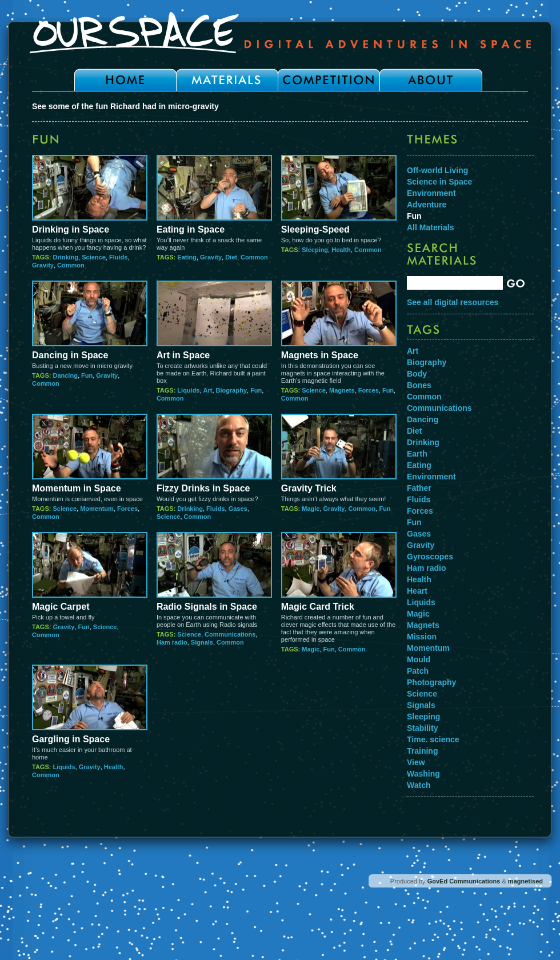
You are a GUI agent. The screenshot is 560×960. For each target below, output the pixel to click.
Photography (431, 682)
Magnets (342, 390)
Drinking (65, 257)
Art (208, 390)
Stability (422, 728)
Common (71, 265)
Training (422, 751)
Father (419, 488)
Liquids (188, 390)
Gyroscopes (430, 557)
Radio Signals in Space (207, 607)
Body (417, 374)
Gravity (43, 265)
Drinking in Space (71, 229)
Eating (187, 257)
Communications (230, 634)
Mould (419, 659)
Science (94, 257)
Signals (202, 642)
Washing (423, 774)
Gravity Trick (309, 488)
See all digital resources (453, 302)
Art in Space (183, 355)
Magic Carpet (61, 607)
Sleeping (315, 250)
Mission (422, 637)
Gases (238, 509)
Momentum (97, 509)
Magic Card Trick (318, 607)
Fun (87, 375)
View (416, 762)
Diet (231, 257)
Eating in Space (191, 229)
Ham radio (172, 642)
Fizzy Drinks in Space (203, 488)
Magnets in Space (320, 355)
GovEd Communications (464, 881)
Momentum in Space (77, 488)
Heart (417, 591)
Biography (231, 390)
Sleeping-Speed (315, 229)
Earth (417, 454)
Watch (419, 785)
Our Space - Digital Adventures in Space (280, 33)
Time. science (433, 739)
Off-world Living (437, 170)
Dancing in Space (70, 355)
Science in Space (439, 182)
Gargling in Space (71, 739)
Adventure (427, 205)
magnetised (525, 881)
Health (341, 250)
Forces (369, 390)
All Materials (430, 227)
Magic (311, 509)
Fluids (118, 257)
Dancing (65, 375)
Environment (431, 193)
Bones (419, 385)
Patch (418, 671)
